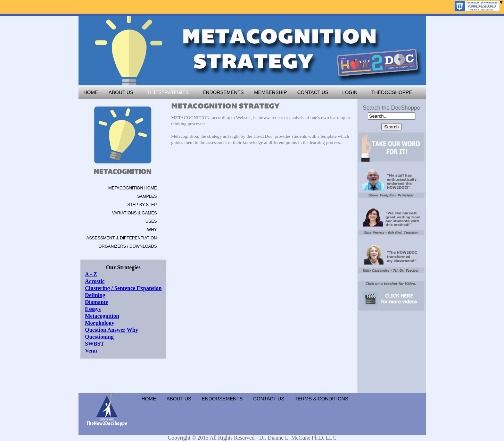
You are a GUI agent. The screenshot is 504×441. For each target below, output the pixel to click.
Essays (93, 309)
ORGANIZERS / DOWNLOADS (127, 246)
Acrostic (95, 281)
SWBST (95, 344)
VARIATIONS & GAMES (135, 213)
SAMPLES (147, 196)
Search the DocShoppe (391, 108)
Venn (91, 351)
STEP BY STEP (142, 205)
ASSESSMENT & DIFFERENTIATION (122, 238)
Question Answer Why (112, 330)
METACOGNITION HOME (133, 188)
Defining (95, 295)
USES (151, 221)
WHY (152, 230)
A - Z (91, 274)
